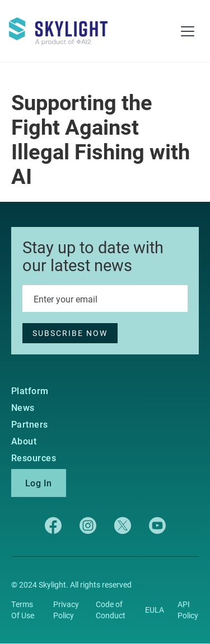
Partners (30, 424)
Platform (30, 391)
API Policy (188, 610)
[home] (65, 26)
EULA (155, 610)
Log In (39, 483)
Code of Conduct (111, 610)
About (24, 441)
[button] (188, 31)
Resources (34, 458)
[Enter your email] (105, 299)
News (23, 408)
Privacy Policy (66, 610)
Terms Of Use (23, 610)
